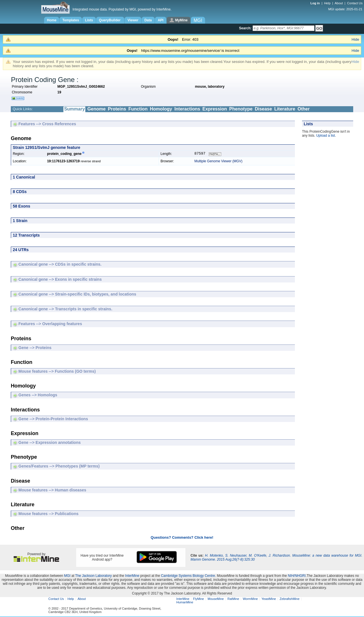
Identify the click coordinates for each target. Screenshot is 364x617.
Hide (355, 39)
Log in (316, 3)
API (161, 20)
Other (304, 109)
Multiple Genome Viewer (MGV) (218, 162)
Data (148, 20)
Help (327, 3)
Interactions (187, 109)
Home (52, 20)
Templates (71, 20)
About (339, 3)
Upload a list (326, 136)
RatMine (233, 599)
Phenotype (241, 109)
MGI (67, 576)
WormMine (250, 599)
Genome (96, 109)
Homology (161, 109)
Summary (74, 109)
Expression (215, 109)
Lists (89, 20)
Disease (263, 109)
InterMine (132, 576)
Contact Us (355, 3)
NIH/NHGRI (297, 576)
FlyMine (199, 599)
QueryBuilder (110, 20)
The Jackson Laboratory (93, 576)
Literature (285, 109)
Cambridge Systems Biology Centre (188, 576)
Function (138, 109)
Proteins (117, 109)
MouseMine (216, 599)
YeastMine (269, 599)
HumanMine (185, 603)
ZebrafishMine (289, 599)
